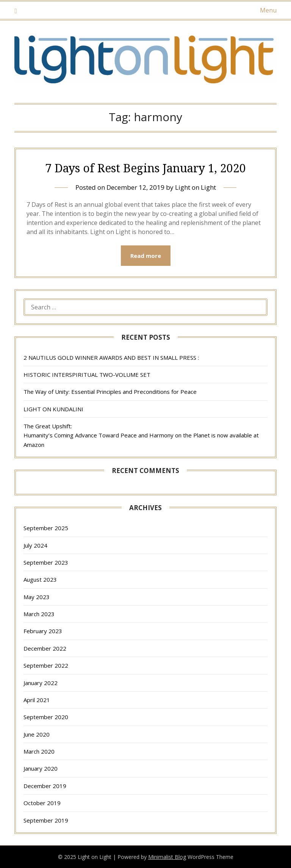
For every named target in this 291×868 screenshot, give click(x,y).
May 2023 (37, 597)
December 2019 (45, 786)
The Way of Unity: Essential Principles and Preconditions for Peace (110, 392)
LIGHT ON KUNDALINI (53, 409)
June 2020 (37, 734)
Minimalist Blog (167, 857)
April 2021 (37, 700)
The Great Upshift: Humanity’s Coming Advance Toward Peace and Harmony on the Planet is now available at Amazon (141, 435)
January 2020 (41, 768)
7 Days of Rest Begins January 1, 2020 (145, 168)
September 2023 (46, 562)
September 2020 (46, 717)
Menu (268, 10)
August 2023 (40, 579)
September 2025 (46, 528)
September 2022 (46, 665)
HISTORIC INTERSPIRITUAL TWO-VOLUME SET (87, 375)
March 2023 (39, 614)
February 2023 (43, 631)
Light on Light (196, 187)
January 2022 (41, 683)
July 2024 (35, 545)
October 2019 (42, 803)
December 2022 (45, 648)
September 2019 (46, 820)
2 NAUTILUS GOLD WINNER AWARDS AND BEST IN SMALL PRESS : (111, 358)
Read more (146, 256)
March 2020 (39, 751)
